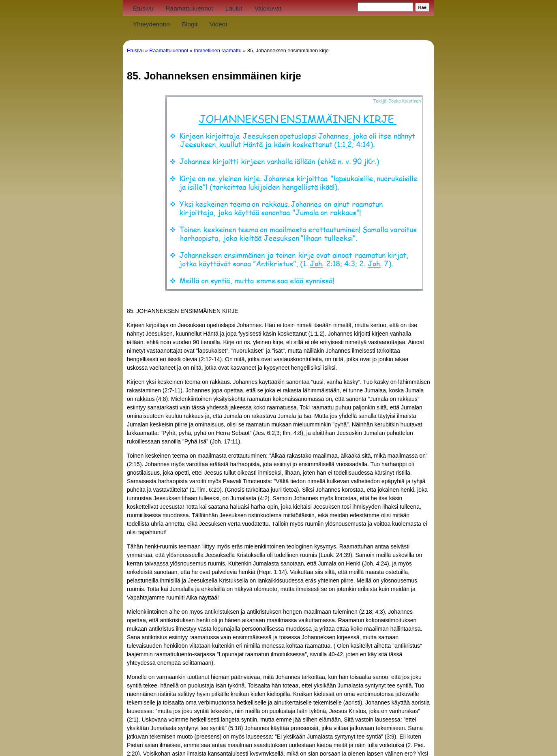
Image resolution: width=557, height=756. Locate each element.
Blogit (190, 24)
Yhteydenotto (151, 24)
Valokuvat (268, 8)
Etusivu (143, 8)
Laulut (234, 8)
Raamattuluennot (189, 8)
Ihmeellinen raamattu (218, 51)
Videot (218, 24)
